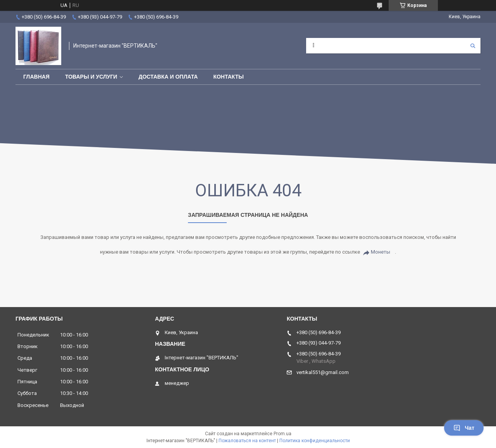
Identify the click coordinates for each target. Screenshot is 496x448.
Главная (36, 77)
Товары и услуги (91, 77)
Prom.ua (282, 434)
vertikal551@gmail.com (323, 372)
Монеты (381, 252)
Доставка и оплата (168, 77)
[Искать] (473, 46)
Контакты (228, 77)
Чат (464, 428)
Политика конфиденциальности (315, 441)
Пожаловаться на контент (247, 441)
